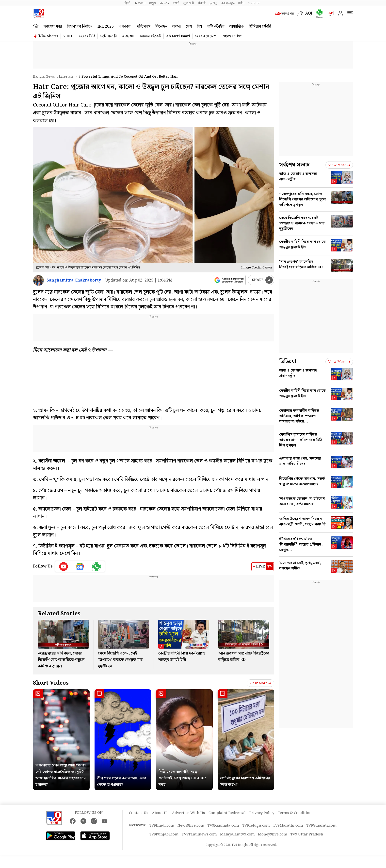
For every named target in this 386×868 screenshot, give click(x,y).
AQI (309, 13)
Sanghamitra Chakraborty (74, 280)
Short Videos (51, 683)
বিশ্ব (199, 27)
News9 (140, 3)
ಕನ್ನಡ (153, 3)
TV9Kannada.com (223, 826)
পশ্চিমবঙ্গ (143, 27)
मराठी (176, 3)
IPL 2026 (106, 27)
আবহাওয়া (128, 36)
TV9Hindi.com (162, 826)
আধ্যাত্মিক (236, 27)
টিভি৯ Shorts (48, 36)
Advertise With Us (188, 813)
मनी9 (241, 3)
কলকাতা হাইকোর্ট (150, 36)
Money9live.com (273, 834)
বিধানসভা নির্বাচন (80, 27)
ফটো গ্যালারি (108, 36)
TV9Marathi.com (288, 826)
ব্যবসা (177, 27)
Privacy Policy (262, 813)
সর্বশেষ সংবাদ (294, 165)
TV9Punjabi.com (164, 834)
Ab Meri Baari (178, 36)
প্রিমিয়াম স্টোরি (260, 27)
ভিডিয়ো (288, 362)
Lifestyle (66, 77)
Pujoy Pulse (232, 36)
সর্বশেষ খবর (53, 27)
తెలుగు (164, 3)
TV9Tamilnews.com (199, 834)
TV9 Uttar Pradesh (307, 834)
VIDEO (68, 36)
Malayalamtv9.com (237, 834)
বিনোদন (161, 27)
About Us (160, 813)
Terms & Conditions (296, 813)
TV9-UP (254, 3)
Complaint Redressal (227, 813)
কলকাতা (125, 27)
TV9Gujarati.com (321, 826)
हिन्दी (128, 3)
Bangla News (44, 77)
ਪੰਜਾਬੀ (202, 3)
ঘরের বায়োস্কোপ (206, 36)
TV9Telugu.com (256, 826)
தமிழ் (214, 3)
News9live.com (191, 826)
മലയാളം (228, 3)
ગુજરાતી (189, 3)
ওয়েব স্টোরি (87, 36)
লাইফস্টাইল (216, 27)
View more (260, 683)
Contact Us (139, 813)
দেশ (189, 27)
